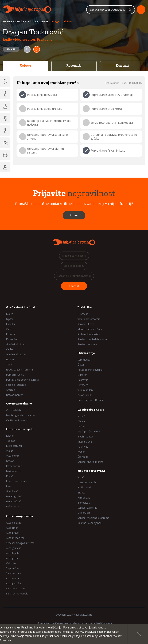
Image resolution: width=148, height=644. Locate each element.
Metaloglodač (14, 496)
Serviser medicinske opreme (93, 518)
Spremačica (84, 360)
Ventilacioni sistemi (17, 420)
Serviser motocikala (17, 594)
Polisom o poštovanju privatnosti (85, 627)
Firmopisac (84, 498)
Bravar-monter (14, 395)
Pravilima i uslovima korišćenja (41, 627)
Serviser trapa (14, 573)
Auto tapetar (13, 553)
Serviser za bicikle (87, 508)
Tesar (9, 364)
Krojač (81, 416)
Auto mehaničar (15, 538)
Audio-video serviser (38, 21)
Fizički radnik (85, 487)
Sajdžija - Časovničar (89, 431)
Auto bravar (13, 533)
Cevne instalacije (19, 403)
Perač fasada (85, 395)
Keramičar (12, 339)
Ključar (10, 436)
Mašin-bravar (13, 471)
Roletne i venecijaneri (89, 523)
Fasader (11, 324)
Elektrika (19, 21)
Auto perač (12, 558)
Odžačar (82, 375)
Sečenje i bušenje (16, 385)
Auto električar (14, 523)
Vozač (81, 477)
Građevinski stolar (16, 354)
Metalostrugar (14, 446)
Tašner (81, 426)
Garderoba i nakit (91, 410)
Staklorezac (13, 456)
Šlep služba (12, 568)
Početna (7, 21)
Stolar (9, 451)
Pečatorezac (13, 506)
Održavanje (86, 353)
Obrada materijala (20, 429)
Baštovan (83, 380)
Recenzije (74, 65)
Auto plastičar (14, 583)
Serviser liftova (86, 324)
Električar (83, 314)
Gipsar (10, 319)
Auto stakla (12, 578)
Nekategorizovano (91, 471)
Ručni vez (83, 447)
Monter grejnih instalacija (20, 415)
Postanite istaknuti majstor (74, 276)
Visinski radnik (85, 390)
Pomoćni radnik (15, 375)
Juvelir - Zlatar (85, 437)
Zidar (9, 329)
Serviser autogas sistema (20, 543)
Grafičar (82, 493)
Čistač (81, 365)
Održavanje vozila (20, 516)
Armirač (10, 390)
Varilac (10, 349)
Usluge (25, 65)
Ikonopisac (84, 503)
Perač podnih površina (90, 370)
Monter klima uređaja (90, 329)
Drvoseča (83, 385)
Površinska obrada (17, 481)
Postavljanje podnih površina (22, 380)
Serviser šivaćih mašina (90, 462)
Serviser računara (87, 344)
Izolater (10, 359)
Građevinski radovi (21, 307)
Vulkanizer (12, 563)
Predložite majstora (74, 256)
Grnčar (10, 461)
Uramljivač (12, 491)
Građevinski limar (16, 344)
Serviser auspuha (16, 588)
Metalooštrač (14, 501)
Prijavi (74, 215)
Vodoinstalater (14, 410)
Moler (9, 314)
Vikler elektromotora (89, 319)
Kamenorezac (14, 466)
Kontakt (123, 65)
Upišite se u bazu (74, 266)
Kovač (10, 476)
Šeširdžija (83, 457)
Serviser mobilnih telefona (92, 339)
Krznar (81, 452)
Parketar (11, 334)
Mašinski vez (85, 442)
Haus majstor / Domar (90, 400)
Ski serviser (84, 513)
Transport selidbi (87, 482)
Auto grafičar (13, 548)
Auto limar (12, 528)
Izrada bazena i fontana (19, 370)
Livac (9, 486)
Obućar (82, 421)
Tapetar (11, 441)
